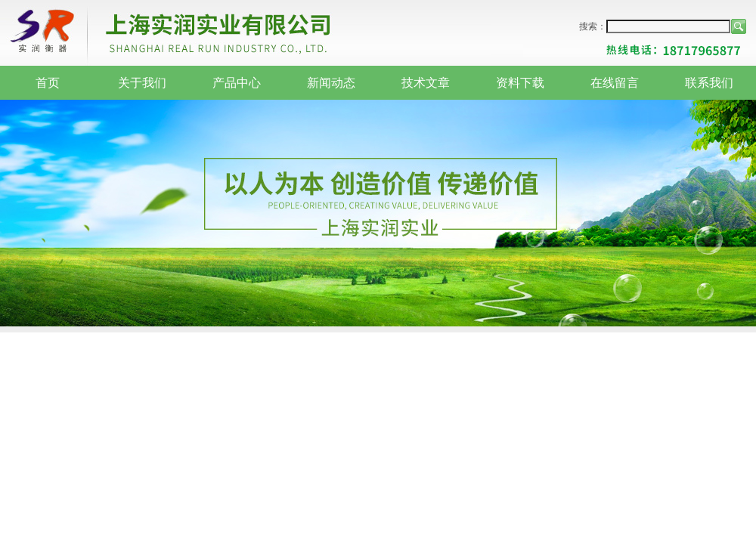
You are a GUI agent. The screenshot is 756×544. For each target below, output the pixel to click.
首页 (48, 83)
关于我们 (142, 83)
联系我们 (709, 83)
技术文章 (426, 83)
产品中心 (237, 83)
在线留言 (615, 83)
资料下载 (520, 83)
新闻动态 (331, 83)
